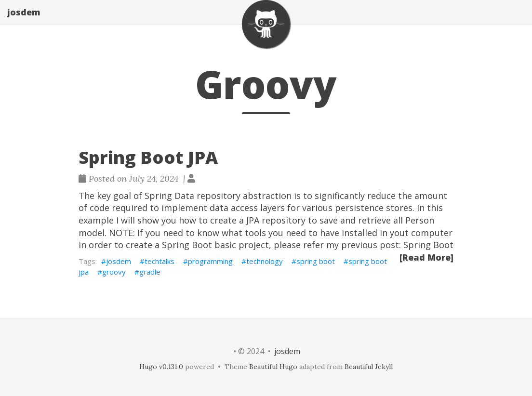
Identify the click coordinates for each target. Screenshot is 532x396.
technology (265, 261)
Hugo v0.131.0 (161, 367)
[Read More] (426, 257)
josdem (24, 22)
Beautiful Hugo (273, 367)
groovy (114, 272)
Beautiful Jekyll (369, 367)
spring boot (316, 261)
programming (210, 261)
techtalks (160, 261)
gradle (150, 272)
